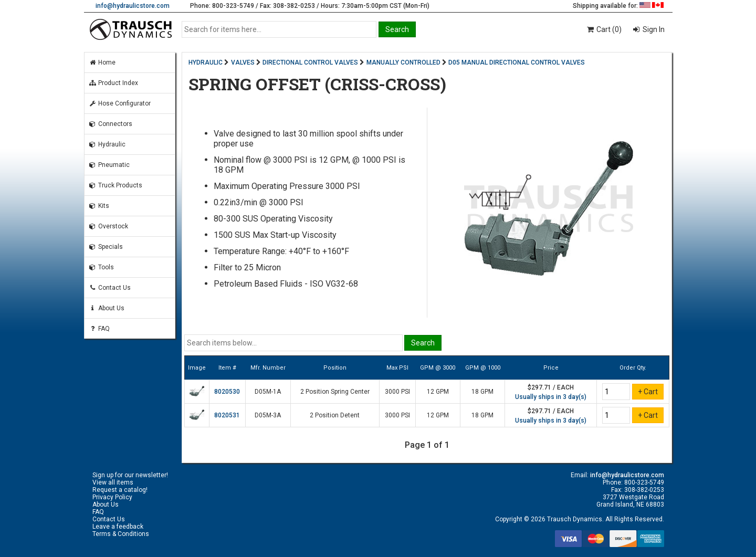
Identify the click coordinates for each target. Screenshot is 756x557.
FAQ (99, 329)
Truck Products (115, 185)
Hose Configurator (120, 103)
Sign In (653, 29)
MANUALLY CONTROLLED (403, 62)
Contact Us (110, 288)
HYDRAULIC (206, 62)
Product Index (113, 83)
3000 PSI (397, 392)
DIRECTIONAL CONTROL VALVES (310, 62)
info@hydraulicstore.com (133, 6)
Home (102, 62)
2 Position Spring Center (335, 392)
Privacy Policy (112, 497)
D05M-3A (268, 415)
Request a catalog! (120, 490)
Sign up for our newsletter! (130, 475)
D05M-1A (268, 392)
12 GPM (438, 392)
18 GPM (482, 392)
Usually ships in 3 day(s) (551, 397)
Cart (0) (603, 29)
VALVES (243, 62)
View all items (113, 482)
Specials (106, 247)
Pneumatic (109, 165)
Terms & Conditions (121, 534)
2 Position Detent (335, 415)
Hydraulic (107, 144)
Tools (101, 267)
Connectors (111, 124)
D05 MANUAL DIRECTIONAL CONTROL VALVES (517, 62)
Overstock (108, 226)
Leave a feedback (118, 527)
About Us (107, 308)
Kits (99, 206)
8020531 (227, 415)
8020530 (227, 392)
